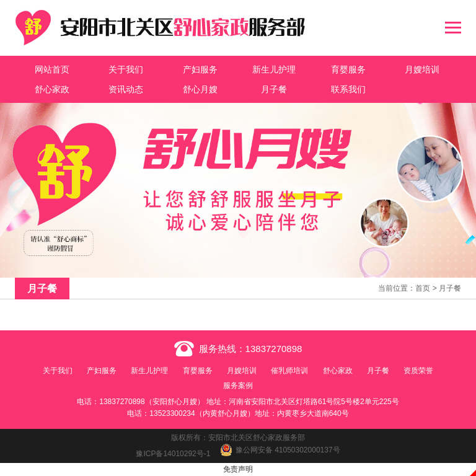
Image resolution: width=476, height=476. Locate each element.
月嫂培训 (422, 69)
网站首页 (52, 69)
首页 (423, 288)
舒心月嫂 (200, 89)
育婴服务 (348, 69)
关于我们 (126, 69)
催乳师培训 (289, 371)
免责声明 (238, 469)
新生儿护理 (274, 69)
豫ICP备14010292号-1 (173, 454)
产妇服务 (200, 69)
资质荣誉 (418, 371)
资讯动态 (126, 89)
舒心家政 (52, 89)
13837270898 (274, 349)
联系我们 (348, 89)
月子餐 (274, 89)
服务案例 (238, 386)
